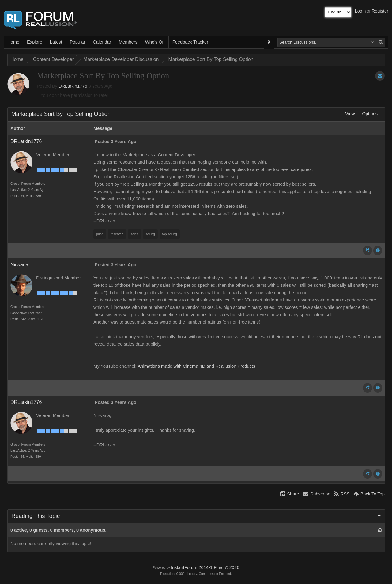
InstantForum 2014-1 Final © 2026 (205, 567)
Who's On (155, 42)
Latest (56, 42)
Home (13, 42)
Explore (35, 42)
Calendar (102, 42)
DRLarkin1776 (73, 86)
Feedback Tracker (190, 42)
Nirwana (19, 265)
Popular (78, 42)
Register (380, 11)
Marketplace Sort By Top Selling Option (211, 59)
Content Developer (53, 59)
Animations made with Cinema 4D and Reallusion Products (197, 366)
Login (360, 11)
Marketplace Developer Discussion (121, 59)
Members (128, 42)
